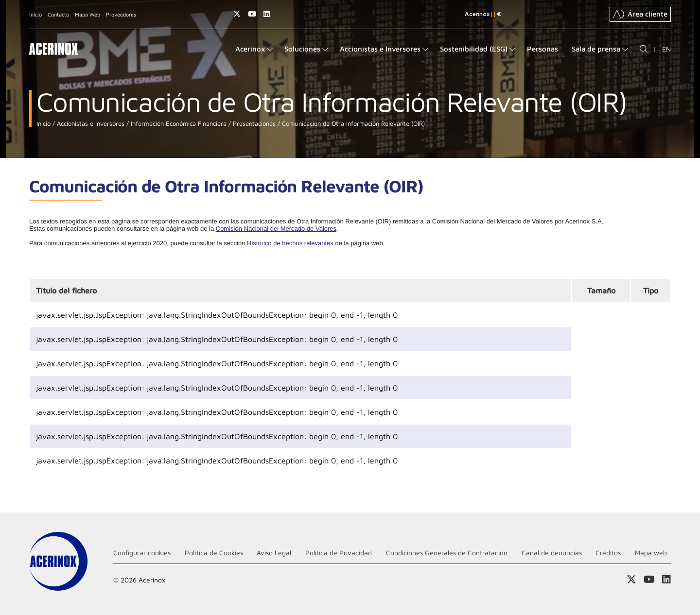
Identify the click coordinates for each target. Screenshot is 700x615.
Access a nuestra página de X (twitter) (237, 14)
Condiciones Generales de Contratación (447, 553)
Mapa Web (87, 14)
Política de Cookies (214, 553)
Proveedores (121, 14)
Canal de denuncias (552, 553)
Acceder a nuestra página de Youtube (252, 14)
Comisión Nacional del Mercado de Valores (276, 229)
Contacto (58, 14)
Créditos (608, 553)
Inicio (35, 14)
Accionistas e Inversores (90, 124)
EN (666, 49)
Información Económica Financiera (178, 124)
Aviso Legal (274, 553)
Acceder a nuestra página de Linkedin (267, 14)
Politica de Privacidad (339, 553)
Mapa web (651, 553)
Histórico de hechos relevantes (290, 243)
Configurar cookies (142, 553)
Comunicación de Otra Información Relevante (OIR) (352, 124)
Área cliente (640, 14)
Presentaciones (253, 124)
